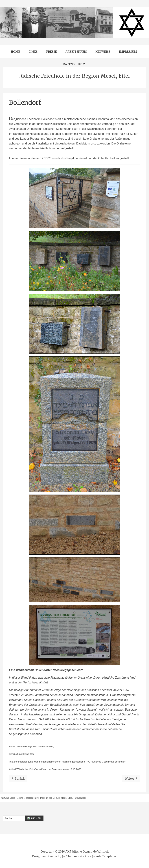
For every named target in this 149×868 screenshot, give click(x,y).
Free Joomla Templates (101, 856)
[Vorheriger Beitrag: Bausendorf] (18, 779)
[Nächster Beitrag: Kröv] (131, 779)
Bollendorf (25, 103)
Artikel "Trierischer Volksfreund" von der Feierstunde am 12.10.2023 (45, 769)
